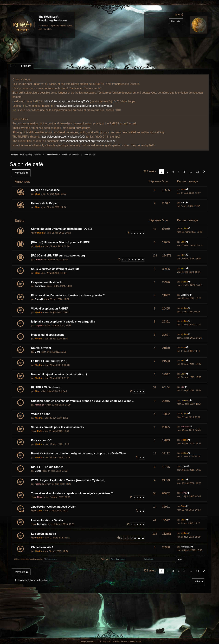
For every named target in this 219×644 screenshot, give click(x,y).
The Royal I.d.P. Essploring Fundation (25, 155)
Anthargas (186, 547)
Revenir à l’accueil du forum (33, 580)
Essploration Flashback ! (47, 282)
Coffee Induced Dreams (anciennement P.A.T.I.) (62, 229)
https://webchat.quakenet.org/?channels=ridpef (84, 106)
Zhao (38, 194)
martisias (40, 405)
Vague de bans (41, 414)
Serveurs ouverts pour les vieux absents (57, 427)
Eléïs (183, 242)
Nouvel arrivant (41, 348)
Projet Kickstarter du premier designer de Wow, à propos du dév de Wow (78, 453)
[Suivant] (204, 172)
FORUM (26, 66)
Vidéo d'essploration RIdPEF (50, 309)
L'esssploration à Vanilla (47, 520)
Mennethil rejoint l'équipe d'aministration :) (59, 374)
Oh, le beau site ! (42, 547)
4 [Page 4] (179, 172)
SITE (13, 66)
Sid (182, 387)
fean (183, 203)
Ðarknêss (40, 286)
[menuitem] (22, 173)
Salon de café (89, 155)
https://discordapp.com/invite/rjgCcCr (67, 101)
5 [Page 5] (184, 172)
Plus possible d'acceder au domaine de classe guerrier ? (68, 295)
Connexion (176, 21)
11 (143, 260)
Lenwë (38, 259)
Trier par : (105, 559)
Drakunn (185, 400)
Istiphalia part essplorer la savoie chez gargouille (63, 322)
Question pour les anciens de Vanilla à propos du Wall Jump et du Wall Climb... (82, 401)
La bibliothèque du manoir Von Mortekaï (62, 155)
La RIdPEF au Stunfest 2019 (49, 361)
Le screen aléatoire (44, 534)
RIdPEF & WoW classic (46, 387)
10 (139, 260)
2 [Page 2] (168, 172)
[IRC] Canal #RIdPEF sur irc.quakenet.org (58, 256)
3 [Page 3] (173, 172)
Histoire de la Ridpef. (45, 203)
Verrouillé (21, 173)
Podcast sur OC (41, 440)
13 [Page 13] (198, 172)
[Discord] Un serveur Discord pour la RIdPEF (60, 242)
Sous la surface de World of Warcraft (55, 269)
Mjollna (41, 233)
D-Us (37, 352)
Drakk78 (39, 299)
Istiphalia (40, 326)
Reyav (40, 497)
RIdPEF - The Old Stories (47, 467)
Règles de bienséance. (46, 190)
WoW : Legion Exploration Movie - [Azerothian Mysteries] (68, 480)
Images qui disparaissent (47, 335)
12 (143, 538)
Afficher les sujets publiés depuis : (28, 559)
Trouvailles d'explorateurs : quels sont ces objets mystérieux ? (72, 493)
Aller (198, 582)
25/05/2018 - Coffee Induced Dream (54, 507)
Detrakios (42, 524)
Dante (38, 471)
